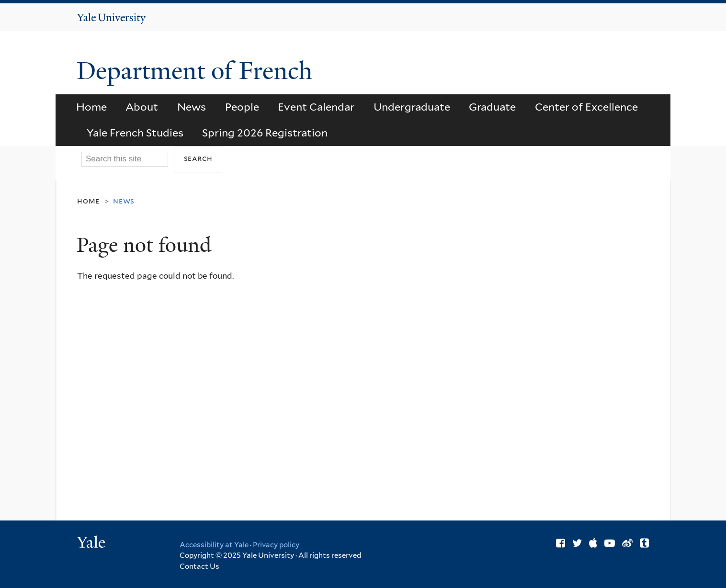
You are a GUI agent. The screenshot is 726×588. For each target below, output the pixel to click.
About (142, 107)
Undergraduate (412, 107)
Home (91, 107)
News (192, 107)
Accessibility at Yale (214, 545)
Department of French (198, 71)
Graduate (492, 107)
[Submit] (198, 159)
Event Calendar (316, 107)
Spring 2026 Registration (265, 133)
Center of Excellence (586, 107)
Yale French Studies (135, 133)
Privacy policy (276, 545)
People (242, 107)
